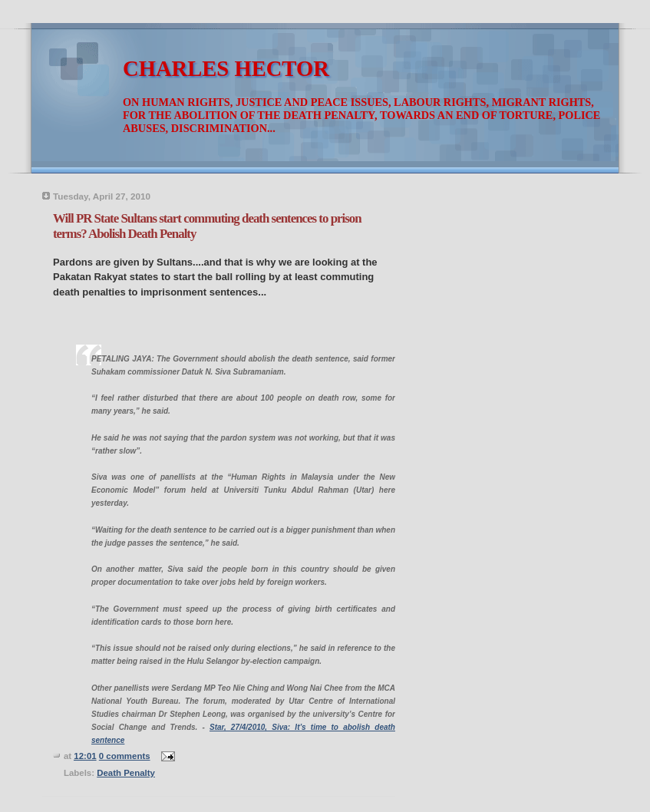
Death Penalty (126, 773)
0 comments (125, 756)
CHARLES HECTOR (226, 69)
